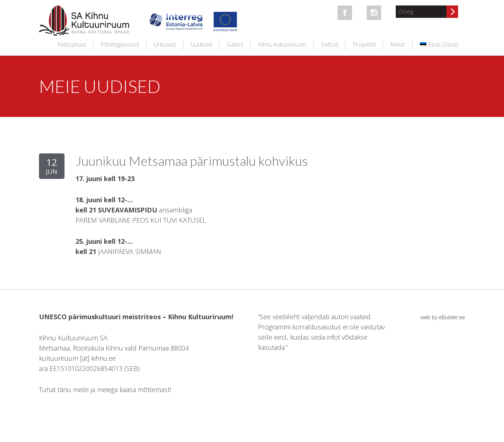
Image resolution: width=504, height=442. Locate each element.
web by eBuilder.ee (443, 317)
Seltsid (329, 44)
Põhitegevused (120, 44)
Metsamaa (72, 44)
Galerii (235, 44)
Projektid (364, 44)
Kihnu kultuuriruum (282, 44)
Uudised (201, 44)
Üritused (165, 44)
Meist (398, 44)
